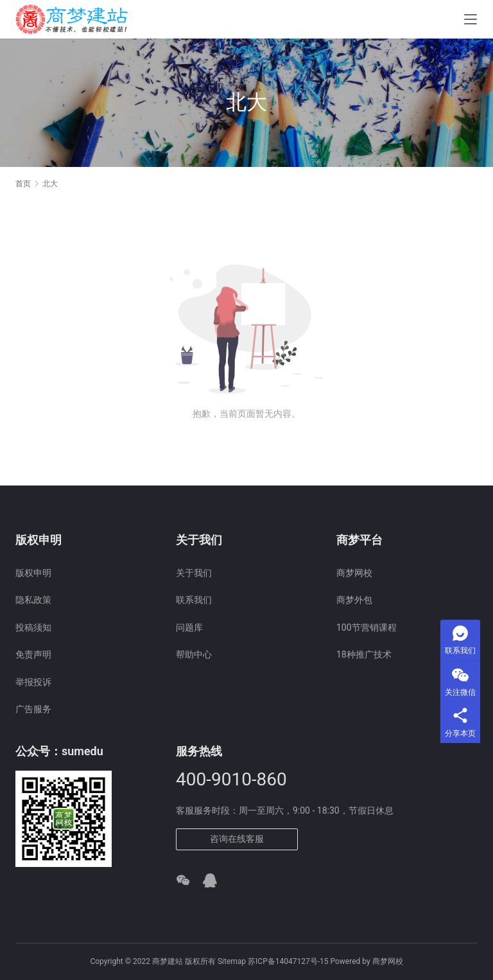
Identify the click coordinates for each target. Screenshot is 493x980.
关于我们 (194, 573)
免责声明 (33, 654)
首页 (23, 184)
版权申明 (33, 573)
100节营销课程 (367, 627)
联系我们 (194, 600)
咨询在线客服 (237, 839)
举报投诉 (33, 682)
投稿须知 (33, 627)
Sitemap (232, 961)
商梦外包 (354, 600)
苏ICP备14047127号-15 (288, 961)
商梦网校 (354, 573)
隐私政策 (33, 600)
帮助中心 (194, 654)
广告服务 (33, 709)
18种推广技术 (364, 654)
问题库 (189, 627)
